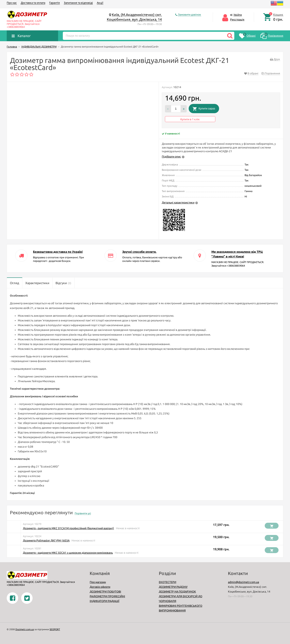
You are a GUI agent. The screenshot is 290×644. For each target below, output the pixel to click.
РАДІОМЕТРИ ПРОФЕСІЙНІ (107, 596)
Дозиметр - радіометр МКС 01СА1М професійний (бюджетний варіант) (68, 528)
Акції (100, 3)
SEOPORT (55, 629)
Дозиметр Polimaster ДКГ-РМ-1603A (46, 540)
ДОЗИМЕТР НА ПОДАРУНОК (177, 592)
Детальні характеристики (178, 203)
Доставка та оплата (33, 3)
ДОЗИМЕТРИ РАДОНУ (173, 587)
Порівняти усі (83, 513)
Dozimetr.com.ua (25, 629)
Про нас (12, 3)
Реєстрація (237, 20)
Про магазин (98, 582)
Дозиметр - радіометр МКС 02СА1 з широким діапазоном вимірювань (68, 553)
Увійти (238, 15)
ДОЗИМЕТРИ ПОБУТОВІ (105, 592)
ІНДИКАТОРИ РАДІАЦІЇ (105, 601)
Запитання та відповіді (78, 3)
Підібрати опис (171, 157)
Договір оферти (100, 587)
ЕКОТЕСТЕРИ (168, 582)
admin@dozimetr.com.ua (243, 582)
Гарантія (55, 3)
